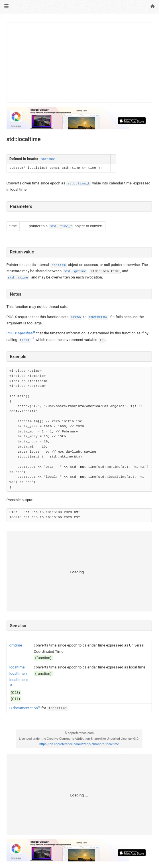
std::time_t (79, 184)
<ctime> (48, 159)
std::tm (59, 265)
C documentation (24, 708)
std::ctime (18, 278)
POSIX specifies (20, 333)
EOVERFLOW (98, 317)
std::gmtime (75, 271)
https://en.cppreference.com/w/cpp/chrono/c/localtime (79, 744)
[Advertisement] (79, 62)
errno (76, 317)
